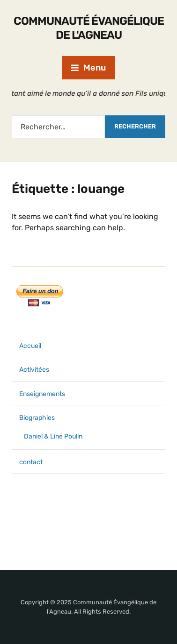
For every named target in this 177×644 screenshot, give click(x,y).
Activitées (34, 370)
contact (31, 462)
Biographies (37, 418)
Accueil (30, 346)
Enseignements (42, 394)
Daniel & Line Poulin (53, 436)
